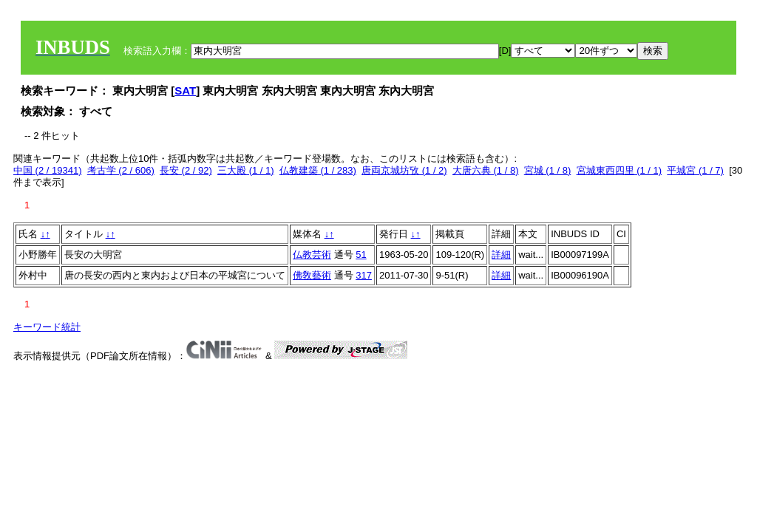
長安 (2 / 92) (186, 170)
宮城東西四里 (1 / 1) (619, 170)
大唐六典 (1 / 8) (486, 170)
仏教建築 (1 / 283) (318, 170)
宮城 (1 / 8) (548, 170)
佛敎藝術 (312, 275)
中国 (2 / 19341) (48, 170)
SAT (185, 91)
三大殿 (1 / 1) (246, 170)
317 (364, 275)
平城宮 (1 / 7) (695, 170)
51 (361, 255)
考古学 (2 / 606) (121, 170)
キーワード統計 (47, 327)
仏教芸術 (312, 255)
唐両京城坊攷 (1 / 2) (404, 170)
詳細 (501, 255)
